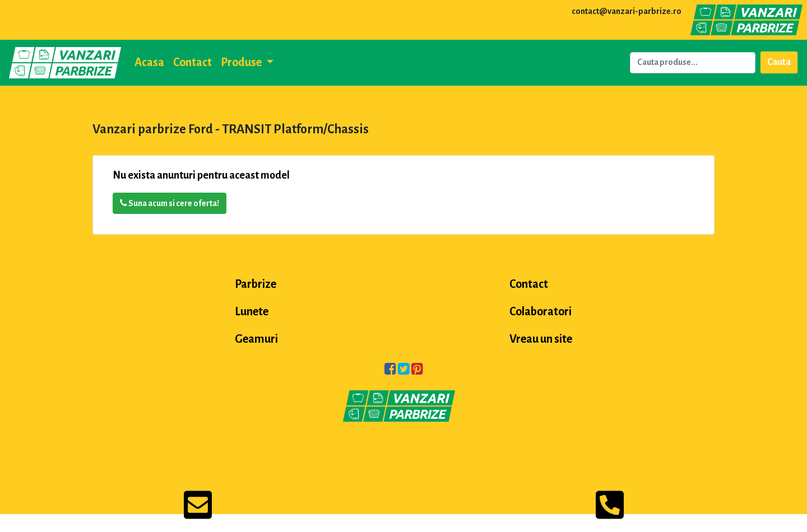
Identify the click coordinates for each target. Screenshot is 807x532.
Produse (242, 62)
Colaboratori (541, 311)
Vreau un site (541, 339)
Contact (193, 62)
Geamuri (256, 339)
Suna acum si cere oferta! (170, 203)
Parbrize (256, 284)
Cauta (779, 62)
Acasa (149, 62)
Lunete (252, 311)
